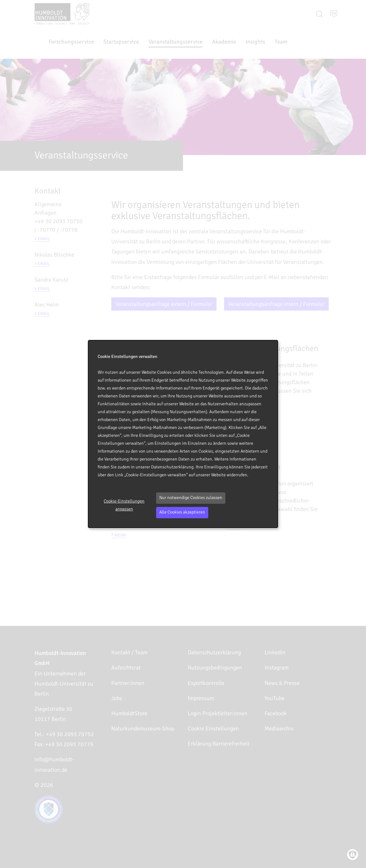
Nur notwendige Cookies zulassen (191, 498)
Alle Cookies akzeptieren (182, 512)
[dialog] (183, 434)
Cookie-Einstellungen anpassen (124, 505)
